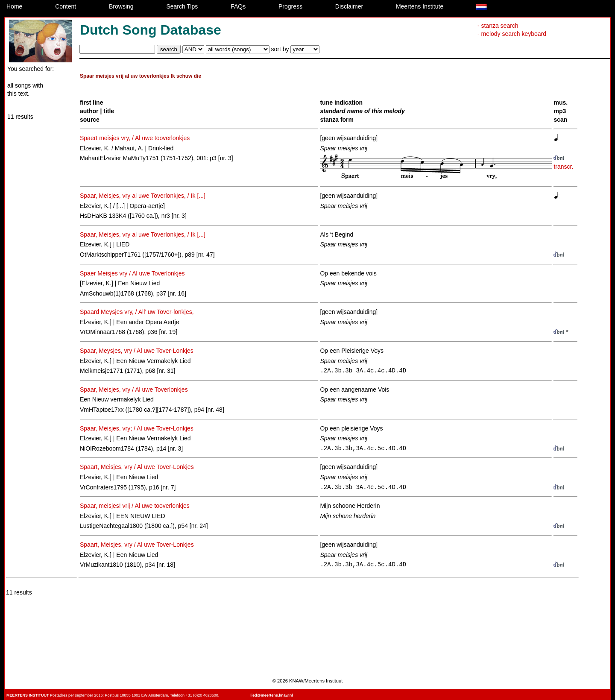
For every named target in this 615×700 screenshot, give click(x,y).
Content (66, 6)
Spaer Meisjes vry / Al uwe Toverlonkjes (132, 273)
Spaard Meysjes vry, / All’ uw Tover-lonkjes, (137, 312)
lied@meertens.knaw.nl (271, 695)
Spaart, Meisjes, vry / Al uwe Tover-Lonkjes (137, 467)
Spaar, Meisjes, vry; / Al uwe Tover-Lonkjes (137, 428)
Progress (290, 6)
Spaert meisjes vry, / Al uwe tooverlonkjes (135, 138)
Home (14, 6)
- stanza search (498, 26)
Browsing (121, 6)
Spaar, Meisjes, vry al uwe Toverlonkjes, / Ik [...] (143, 196)
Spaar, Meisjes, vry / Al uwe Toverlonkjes (134, 390)
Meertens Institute (420, 6)
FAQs (238, 6)
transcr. (563, 167)
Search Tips (182, 6)
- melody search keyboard (512, 34)
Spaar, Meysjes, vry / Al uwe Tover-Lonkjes (137, 351)
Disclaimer (349, 6)
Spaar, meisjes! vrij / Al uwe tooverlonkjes (135, 506)
